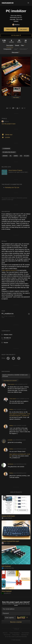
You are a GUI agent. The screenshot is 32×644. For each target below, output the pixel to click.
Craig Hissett (7, 518)
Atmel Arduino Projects (15, 170)
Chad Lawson (11, 384)
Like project (23, 29)
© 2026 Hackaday (16, 640)
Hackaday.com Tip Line (12, 187)
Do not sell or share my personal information (16, 637)
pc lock (27, 156)
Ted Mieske (10, 464)
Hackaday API (25, 635)
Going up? (16, 629)
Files (23, 45)
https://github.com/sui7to (9, 270)
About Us (5, 633)
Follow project (10, 29)
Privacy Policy (16, 635)
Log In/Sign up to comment (10, 381)
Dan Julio (6, 543)
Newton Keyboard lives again (10, 541)
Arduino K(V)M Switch (8, 516)
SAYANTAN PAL (8, 568)
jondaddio (10, 440)
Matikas (16, 25)
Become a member (7, 604)
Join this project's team (9, 124)
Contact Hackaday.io (15, 633)
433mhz (16, 156)
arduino (5, 156)
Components (8, 49)
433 (21, 156)
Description (10, 45)
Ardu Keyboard (6, 566)
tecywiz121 (6, 593)
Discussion (16, 52)
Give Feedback (25, 633)
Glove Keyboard (7, 591)
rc (11, 156)
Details (17, 45)
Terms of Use (7, 635)
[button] (28, 3)
